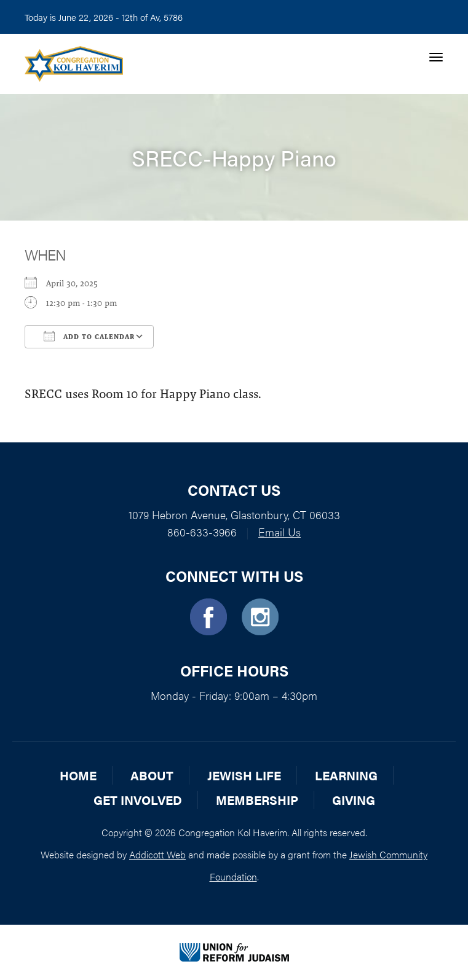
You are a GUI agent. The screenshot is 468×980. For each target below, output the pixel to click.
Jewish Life (244, 775)
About (152, 775)
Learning (346, 775)
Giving (354, 800)
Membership (257, 800)
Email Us (280, 532)
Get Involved (138, 800)
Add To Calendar (89, 336)
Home (78, 775)
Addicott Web (157, 854)
